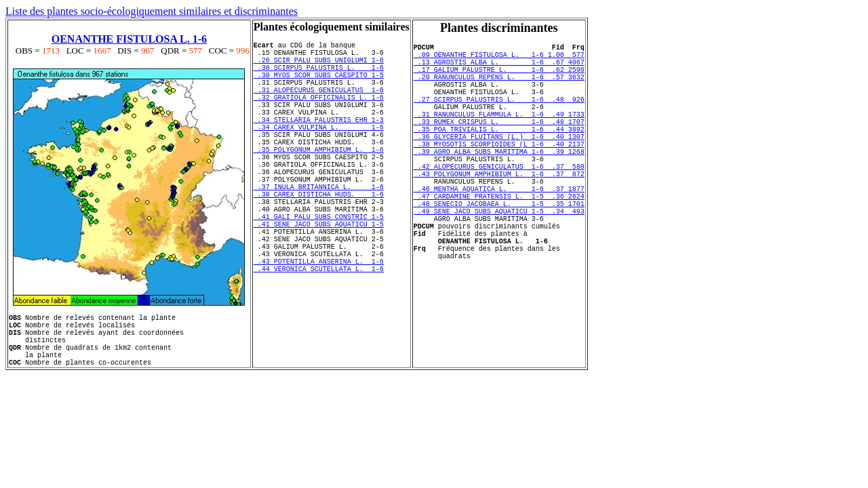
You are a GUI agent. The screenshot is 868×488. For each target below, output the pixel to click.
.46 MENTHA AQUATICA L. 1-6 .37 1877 (499, 229)
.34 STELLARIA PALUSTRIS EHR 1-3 (319, 142)
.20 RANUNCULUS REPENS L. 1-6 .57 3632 (499, 87)
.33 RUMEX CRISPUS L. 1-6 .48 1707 (499, 144)
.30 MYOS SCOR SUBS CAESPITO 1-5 (319, 85)
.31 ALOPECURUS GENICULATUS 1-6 (319, 104)
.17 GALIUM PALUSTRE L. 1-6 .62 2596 (499, 77)
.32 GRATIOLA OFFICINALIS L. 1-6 (319, 113)
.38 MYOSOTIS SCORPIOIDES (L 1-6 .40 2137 (499, 172)
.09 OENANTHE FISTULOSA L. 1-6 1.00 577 (499, 58)
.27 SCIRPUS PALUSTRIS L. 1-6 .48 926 (499, 115)
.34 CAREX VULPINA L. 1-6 (319, 151)
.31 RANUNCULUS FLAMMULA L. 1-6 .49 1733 (499, 134)
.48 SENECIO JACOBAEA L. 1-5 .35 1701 (499, 248)
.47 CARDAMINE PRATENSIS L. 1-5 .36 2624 (499, 239)
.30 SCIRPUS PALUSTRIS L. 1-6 (319, 75)
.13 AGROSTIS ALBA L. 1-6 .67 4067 (499, 68)
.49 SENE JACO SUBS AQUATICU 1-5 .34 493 (499, 258)
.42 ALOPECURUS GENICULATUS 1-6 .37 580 (499, 201)
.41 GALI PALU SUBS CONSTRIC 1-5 (319, 265)
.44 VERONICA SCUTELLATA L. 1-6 (319, 331)
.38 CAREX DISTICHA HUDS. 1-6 (319, 237)
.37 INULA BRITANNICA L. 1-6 (319, 227)
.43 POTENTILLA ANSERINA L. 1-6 (319, 322)
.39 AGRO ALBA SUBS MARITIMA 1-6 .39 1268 (499, 182)
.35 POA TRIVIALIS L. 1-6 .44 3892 (499, 153)
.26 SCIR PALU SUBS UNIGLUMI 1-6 (319, 66)
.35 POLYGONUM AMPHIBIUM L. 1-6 (319, 180)
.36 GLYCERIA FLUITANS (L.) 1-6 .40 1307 (499, 163)
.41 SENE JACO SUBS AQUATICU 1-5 (319, 274)
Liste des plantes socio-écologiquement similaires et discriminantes (152, 11)
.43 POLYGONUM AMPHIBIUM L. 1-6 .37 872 (499, 210)
